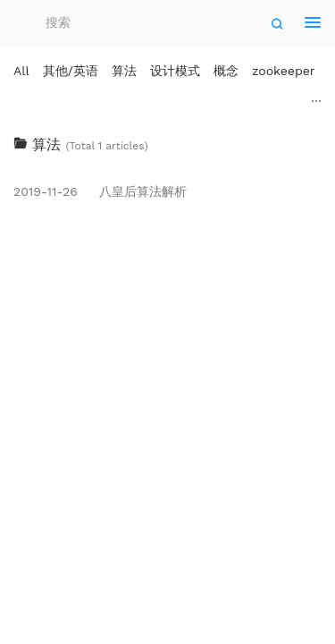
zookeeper (284, 71)
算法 (124, 71)
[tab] (167, 145)
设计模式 (175, 71)
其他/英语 (71, 71)
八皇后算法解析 (100, 191)
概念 (226, 71)
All (21, 71)
